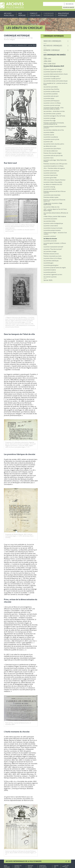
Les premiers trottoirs (50, 189)
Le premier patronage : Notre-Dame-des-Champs (55, 161)
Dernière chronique (52, 50)
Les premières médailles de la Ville (54, 130)
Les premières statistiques (51, 261)
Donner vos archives (18, 866)
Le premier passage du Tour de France (54, 116)
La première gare (48, 263)
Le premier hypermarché (51, 175)
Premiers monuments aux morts (52, 256)
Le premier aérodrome (50, 173)
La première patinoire (50, 272)
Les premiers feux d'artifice (51, 89)
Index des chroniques (52, 41)
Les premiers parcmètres (51, 87)
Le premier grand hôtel (50, 178)
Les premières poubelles (51, 94)
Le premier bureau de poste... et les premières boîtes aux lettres (54, 108)
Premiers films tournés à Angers (53, 153)
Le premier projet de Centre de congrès (55, 268)
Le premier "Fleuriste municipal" (53, 249)
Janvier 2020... (48, 280)
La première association (50, 219)
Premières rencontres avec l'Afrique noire (55, 164)
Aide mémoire (22, 14)
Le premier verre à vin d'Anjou (52, 103)
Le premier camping (49, 187)
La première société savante (52, 92)
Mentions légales (30, 866)
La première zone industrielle (52, 195)
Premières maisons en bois (51, 254)
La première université (50, 241)
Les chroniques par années (55, 55)
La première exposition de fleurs (53, 72)
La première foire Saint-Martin (52, 149)
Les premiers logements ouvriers (53, 275)
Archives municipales (9, 14)
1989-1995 (47, 59)
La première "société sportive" (52, 79)
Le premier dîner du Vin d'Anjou (53, 258)
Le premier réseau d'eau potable (53, 182)
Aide (64, 866)
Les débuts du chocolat (50, 239)
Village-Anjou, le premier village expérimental (53, 204)
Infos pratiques (7, 866)
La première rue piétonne (51, 137)
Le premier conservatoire (51, 226)
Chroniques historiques (49, 14)
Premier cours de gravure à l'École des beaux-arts (54, 200)
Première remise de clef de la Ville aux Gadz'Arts (55, 192)
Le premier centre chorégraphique (53, 223)
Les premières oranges (50, 251)
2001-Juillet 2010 (49, 64)
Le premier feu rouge (49, 121)
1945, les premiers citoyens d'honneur (55, 180)
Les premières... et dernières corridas (54, 111)
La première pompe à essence (52, 230)
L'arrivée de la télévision (51, 151)
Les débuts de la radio (50, 146)
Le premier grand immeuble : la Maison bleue (55, 244)
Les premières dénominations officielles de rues (56, 214)
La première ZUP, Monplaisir (52, 101)
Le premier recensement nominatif (53, 247)
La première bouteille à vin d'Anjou (54, 166)
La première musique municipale (53, 228)
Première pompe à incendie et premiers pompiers (55, 127)
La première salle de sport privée (53, 156)
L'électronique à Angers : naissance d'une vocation (55, 233)
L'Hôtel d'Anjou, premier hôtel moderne (55, 216)
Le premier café (48, 142)
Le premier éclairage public (51, 76)
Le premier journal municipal (52, 105)
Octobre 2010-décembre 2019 (54, 66)
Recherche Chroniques (56, 46)
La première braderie (50, 270)
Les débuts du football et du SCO (53, 184)
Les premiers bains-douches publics (54, 144)
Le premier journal (49, 135)
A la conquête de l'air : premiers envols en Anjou (55, 84)
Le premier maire (48, 158)
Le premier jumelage (49, 118)
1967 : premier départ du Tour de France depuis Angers (55, 210)
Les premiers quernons (50, 277)
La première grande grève (51, 265)
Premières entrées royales (51, 197)
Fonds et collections (35, 14)
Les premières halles (49, 221)
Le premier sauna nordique (51, 171)
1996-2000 (47, 61)
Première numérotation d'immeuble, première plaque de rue (54, 124)
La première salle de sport (51, 96)
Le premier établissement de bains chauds (56, 74)
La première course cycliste (51, 139)
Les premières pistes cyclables (52, 114)
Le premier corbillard (50, 236)
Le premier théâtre (49, 132)
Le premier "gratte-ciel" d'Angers (53, 69)
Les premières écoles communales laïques (56, 81)
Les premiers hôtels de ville (51, 207)
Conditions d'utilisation (43, 866)
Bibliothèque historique (63, 14)
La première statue (49, 98)
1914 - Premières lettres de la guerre (54, 168)
